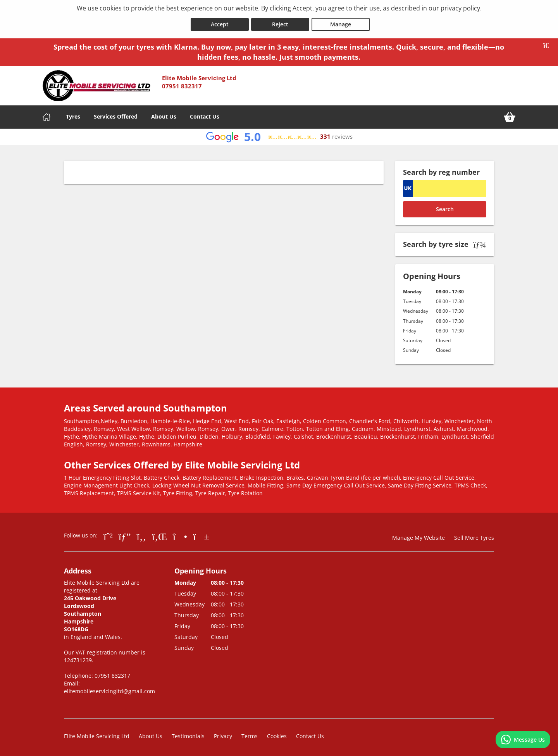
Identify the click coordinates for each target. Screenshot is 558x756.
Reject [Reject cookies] (280, 23)
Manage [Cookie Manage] (341, 23)
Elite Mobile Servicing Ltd (97, 734)
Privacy (223, 734)
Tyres (73, 115)
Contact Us (205, 115)
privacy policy (460, 8)
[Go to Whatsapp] (108, 535)
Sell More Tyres (474, 536)
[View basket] (510, 115)
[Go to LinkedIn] (159, 535)
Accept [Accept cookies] (220, 23)
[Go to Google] (125, 535)
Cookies (277, 734)
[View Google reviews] (279, 135)
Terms (250, 734)
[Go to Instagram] (180, 535)
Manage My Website (418, 536)
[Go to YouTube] (201, 535)
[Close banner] (549, 44)
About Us (164, 115)
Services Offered (116, 115)
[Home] (46, 115)
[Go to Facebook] (141, 535)
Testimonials (188, 734)
